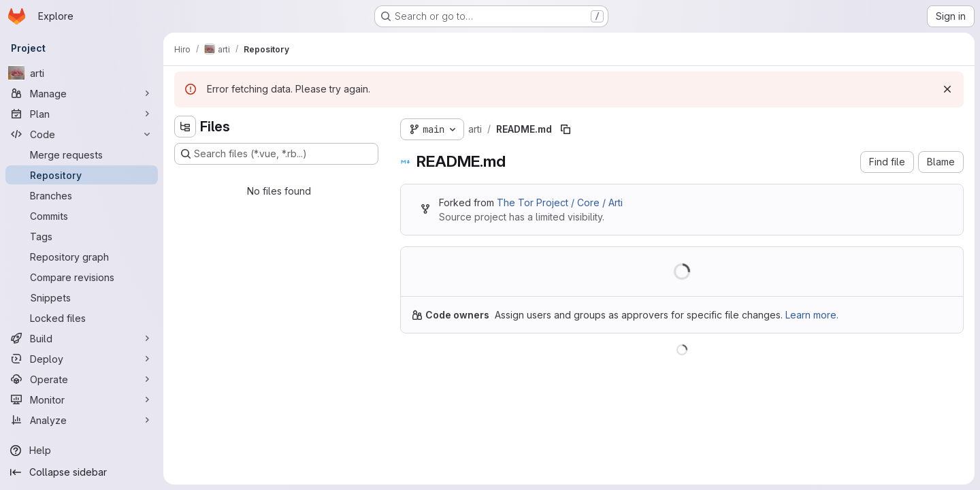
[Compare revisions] (82, 277)
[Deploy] (82, 359)
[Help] (82, 451)
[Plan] (82, 114)
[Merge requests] (82, 154)
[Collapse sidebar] (82, 472)
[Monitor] (82, 399)
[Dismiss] (947, 89)
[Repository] (82, 175)
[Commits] (82, 216)
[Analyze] (82, 420)
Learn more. (812, 315)
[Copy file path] (566, 129)
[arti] (82, 73)
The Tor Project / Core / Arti (560, 202)
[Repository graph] (82, 257)
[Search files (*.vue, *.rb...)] (276, 154)
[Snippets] (82, 297)
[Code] (82, 134)
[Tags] (82, 236)
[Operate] (82, 379)
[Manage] (82, 93)
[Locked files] (82, 318)
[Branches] (82, 195)
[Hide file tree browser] (185, 127)
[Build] (82, 338)
